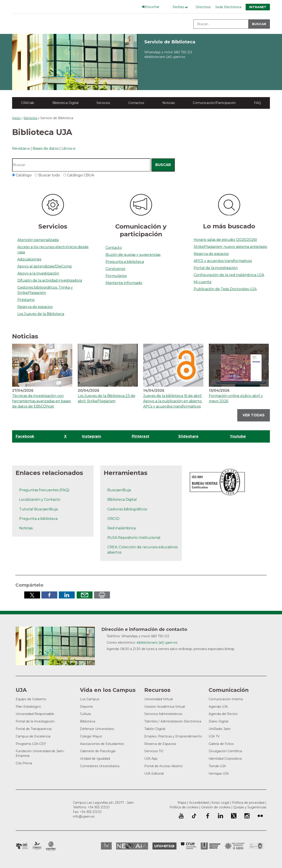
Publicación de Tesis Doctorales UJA (225, 289)
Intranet (258, 7)
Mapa (182, 803)
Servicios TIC (154, 751)
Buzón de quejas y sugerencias (133, 255)
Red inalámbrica (122, 528)
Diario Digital (218, 721)
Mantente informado (124, 283)
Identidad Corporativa (225, 759)
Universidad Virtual (159, 699)
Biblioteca (88, 721)
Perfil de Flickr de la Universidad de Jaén (260, 816)
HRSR (106, 846)
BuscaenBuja (119, 490)
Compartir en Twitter (32, 595)
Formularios (116, 276)
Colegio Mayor (91, 736)
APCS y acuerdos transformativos (223, 261)
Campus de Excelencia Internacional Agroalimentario (37, 846)
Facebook (25, 436)
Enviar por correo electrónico (85, 595)
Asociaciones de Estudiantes (102, 744)
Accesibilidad (199, 803)
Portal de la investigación (216, 268)
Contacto (114, 248)
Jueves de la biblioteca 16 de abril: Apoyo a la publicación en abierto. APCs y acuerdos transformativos (173, 401)
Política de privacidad (248, 803)
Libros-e (68, 149)
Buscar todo (49, 175)
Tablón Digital (155, 729)
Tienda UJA (217, 766)
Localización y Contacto (40, 500)
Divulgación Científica (225, 751)
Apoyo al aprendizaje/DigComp (45, 266)
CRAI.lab (28, 103)
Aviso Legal (220, 803)
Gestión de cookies (216, 807)
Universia (164, 846)
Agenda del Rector (223, 714)
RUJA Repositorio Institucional (134, 538)
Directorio (203, 7)
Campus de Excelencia (33, 736)
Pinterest (140, 436)
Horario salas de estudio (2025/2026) (225, 240)
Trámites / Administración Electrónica (173, 721)
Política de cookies (184, 807)
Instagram (92, 436)
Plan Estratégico (28, 707)
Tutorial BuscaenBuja (38, 509)
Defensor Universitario (97, 729)
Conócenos (115, 269)
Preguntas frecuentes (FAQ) (44, 490)
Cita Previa (24, 763)
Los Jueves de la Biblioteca (41, 314)
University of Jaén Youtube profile (181, 816)
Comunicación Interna (226, 699)
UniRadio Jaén (220, 729)
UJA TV (214, 736)
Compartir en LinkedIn (67, 595)
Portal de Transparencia (34, 729)
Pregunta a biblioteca (125, 262)
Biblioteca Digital (65, 103)
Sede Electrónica (228, 7)
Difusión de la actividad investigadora (50, 280)
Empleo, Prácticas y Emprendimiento (173, 736)
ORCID (113, 519)
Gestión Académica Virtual (165, 707)
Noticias (169, 103)
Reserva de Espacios (160, 744)
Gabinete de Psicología (98, 751)
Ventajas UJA (219, 774)
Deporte (86, 707)
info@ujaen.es (84, 816)
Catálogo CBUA (80, 175)
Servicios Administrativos (163, 714)
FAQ (257, 103)
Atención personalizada (38, 240)
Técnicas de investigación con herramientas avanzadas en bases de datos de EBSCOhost (41, 401)
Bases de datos (46, 149)
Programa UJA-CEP (31, 744)
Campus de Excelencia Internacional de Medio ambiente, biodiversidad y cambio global (51, 846)
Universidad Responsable (35, 714)
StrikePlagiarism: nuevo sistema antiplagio (230, 247)
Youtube (238, 436)
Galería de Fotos (221, 744)
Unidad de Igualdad (95, 759)
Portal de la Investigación (35, 721)
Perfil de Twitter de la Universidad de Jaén (234, 816)
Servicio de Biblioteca (170, 42)
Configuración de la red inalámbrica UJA (229, 275)
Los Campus (90, 699)
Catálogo (23, 175)
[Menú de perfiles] (181, 7)
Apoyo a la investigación (38, 273)
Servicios (103, 103)
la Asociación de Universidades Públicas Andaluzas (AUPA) (211, 846)
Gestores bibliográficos (127, 509)
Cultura (85, 714)
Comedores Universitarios (100, 766)
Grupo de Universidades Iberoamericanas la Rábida (235, 846)
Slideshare (188, 436)
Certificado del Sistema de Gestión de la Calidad (257, 845)
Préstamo (26, 300)
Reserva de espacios (35, 307)
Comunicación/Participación (214, 103)
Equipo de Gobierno (31, 699)
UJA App (151, 759)
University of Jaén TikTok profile (194, 816)
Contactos (136, 103)
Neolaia (132, 846)
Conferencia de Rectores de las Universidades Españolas (189, 846)
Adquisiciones (29, 259)
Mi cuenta (202, 282)
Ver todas (254, 415)
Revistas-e (21, 149)
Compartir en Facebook (49, 595)
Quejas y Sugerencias (250, 807)
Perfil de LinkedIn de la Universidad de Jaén (221, 816)
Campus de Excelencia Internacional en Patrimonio (22, 846)
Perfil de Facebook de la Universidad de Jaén (207, 816)
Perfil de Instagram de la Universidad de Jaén (247, 816)
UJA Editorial (154, 774)
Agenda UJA (218, 707)
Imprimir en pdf (102, 595)
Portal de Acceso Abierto (163, 766)
